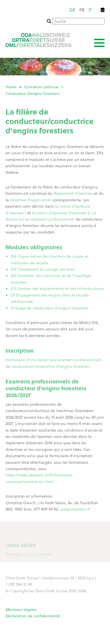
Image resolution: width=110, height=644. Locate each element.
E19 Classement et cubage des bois (43, 270)
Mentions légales (21, 609)
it (90, 10)
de (72, 10)
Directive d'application (31, 201)
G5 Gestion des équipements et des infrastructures (57, 290)
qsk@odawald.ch (75, 510)
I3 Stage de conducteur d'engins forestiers (49, 309)
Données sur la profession (29, 555)
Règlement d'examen (73, 194)
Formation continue (41, 87)
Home (11, 87)
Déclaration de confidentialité (33, 616)
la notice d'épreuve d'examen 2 (61, 214)
